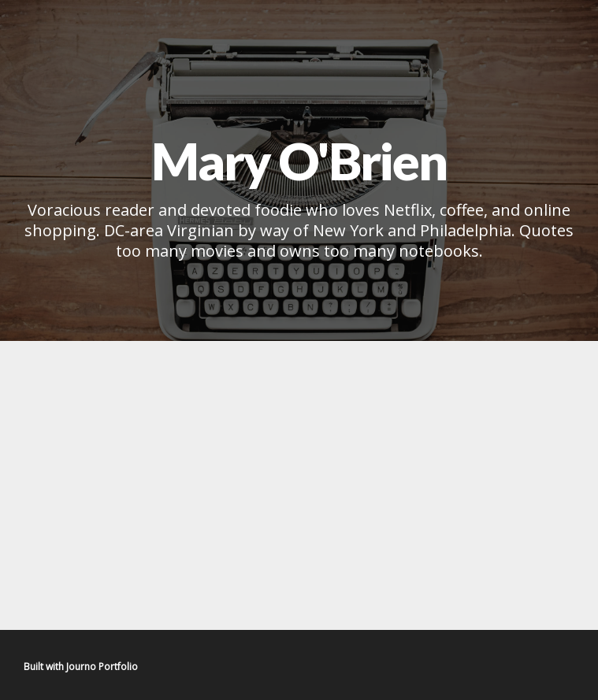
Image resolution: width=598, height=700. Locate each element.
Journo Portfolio (102, 667)
